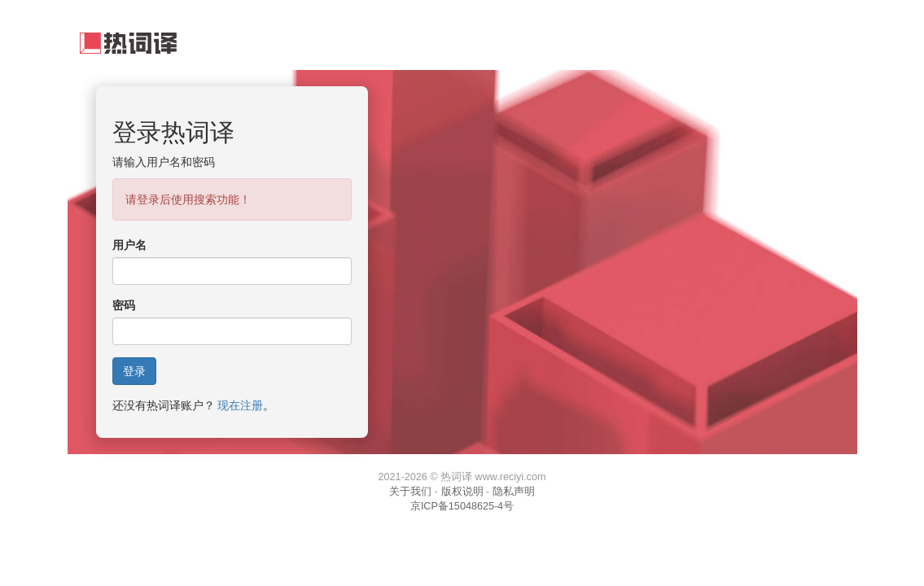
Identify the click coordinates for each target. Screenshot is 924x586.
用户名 (129, 245)
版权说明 (462, 492)
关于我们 (410, 492)
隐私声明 (514, 492)
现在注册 (240, 405)
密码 (124, 305)
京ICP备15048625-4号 (462, 506)
